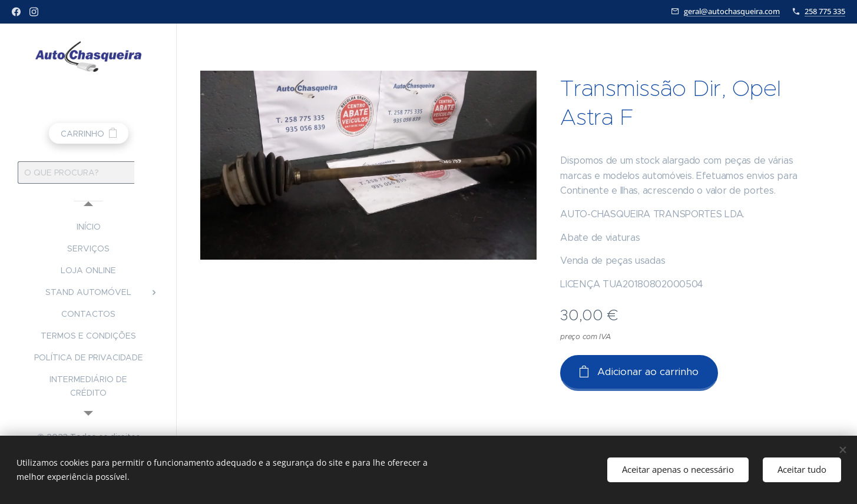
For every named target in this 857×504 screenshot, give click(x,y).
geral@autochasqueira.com (732, 11)
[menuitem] (88, 227)
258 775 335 (825, 11)
